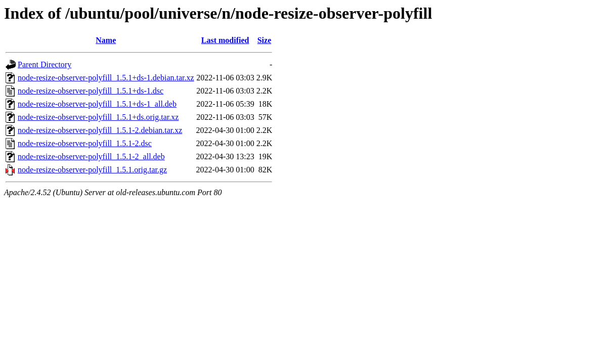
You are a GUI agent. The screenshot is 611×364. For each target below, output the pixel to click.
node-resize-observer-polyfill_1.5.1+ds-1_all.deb (97, 104)
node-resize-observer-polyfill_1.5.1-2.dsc (85, 143)
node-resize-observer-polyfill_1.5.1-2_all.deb (91, 156)
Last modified (225, 40)
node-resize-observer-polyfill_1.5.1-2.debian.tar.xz (100, 130)
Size (265, 40)
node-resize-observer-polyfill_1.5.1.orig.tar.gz (92, 170)
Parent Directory (45, 64)
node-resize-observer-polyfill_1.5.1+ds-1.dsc (91, 91)
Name (106, 40)
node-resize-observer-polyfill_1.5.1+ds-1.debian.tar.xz (106, 78)
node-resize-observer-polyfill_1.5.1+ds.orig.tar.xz (98, 117)
